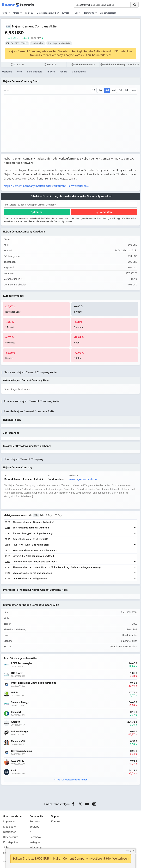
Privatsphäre (11, 842)
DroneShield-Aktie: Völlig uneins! (30, 579)
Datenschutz (11, 837)
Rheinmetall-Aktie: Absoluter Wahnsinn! (33, 522)
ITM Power (17, 673)
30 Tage (58, 515)
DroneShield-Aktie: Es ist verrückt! (30, 539)
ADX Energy (18, 761)
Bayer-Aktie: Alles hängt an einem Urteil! (34, 556)
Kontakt (56, 822)
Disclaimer (9, 832)
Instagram (36, 842)
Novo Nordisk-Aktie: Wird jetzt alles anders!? (36, 550)
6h (30, 515)
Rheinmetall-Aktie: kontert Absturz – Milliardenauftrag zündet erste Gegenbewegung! (57, 567)
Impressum (10, 822)
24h (42, 515)
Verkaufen (106, 212)
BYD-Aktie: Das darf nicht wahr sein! (31, 528)
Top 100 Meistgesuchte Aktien (72, 780)
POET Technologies (22, 663)
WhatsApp (36, 848)
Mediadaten (10, 827)
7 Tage (49, 515)
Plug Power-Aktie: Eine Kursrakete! (31, 545)
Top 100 (29, 13)
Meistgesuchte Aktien (48, 13)
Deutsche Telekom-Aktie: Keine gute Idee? (35, 562)
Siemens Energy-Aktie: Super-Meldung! (33, 533)
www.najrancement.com (83, 479)
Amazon (15, 722)
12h (36, 515)
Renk (14, 771)
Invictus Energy (19, 732)
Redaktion (36, 822)
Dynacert (16, 712)
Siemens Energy (20, 702)
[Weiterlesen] (135, 522)
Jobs (6, 848)
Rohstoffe (89, 13)
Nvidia (15, 693)
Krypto (66, 13)
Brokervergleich (108, 13)
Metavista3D (18, 741)
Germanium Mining (21, 751)
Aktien (16, 13)
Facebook (35, 837)
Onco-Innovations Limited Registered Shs (34, 683)
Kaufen (38, 212)
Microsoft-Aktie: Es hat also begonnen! (33, 573)
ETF (77, 13)
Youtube (34, 827)
